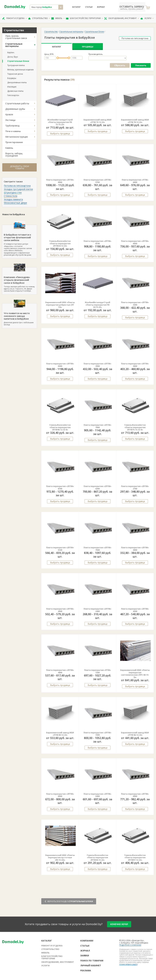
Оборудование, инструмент (122, 18)
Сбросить (120, 65)
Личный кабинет (91, 965)
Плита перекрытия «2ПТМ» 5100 (60, 549)
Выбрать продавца (60, 134)
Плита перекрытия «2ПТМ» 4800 (60, 671)
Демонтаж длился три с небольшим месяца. (19, 315)
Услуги (147, 18)
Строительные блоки (18, 61)
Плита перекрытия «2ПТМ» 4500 (60, 610)
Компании (87, 941)
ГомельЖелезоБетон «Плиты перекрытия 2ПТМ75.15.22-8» (135, 427)
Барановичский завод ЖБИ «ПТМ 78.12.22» (135, 121)
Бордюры (12, 78)
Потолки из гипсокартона (17, 186)
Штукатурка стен (13, 192)
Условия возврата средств (128, 964)
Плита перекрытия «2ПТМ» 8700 (60, 487)
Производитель (96, 54)
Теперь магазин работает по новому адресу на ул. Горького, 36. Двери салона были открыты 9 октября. (19, 280)
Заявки (85, 955)
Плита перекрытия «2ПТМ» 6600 (135, 242)
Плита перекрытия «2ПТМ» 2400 (97, 610)
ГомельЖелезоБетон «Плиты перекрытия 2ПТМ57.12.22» (135, 858)
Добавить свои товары (19, 167)
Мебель (58, 18)
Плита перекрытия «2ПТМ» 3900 (97, 365)
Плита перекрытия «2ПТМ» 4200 (135, 610)
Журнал (101, 7)
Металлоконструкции (17, 137)
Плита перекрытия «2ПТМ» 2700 (135, 487)
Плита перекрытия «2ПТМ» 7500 (97, 549)
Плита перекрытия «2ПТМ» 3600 (135, 365)
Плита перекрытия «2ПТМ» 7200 (97, 734)
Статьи (89, 7)
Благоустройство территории (85, 18)
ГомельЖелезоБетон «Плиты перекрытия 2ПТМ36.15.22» (97, 858)
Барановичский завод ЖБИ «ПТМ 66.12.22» (135, 734)
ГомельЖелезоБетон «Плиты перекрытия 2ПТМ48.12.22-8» (60, 427)
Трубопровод (12, 126)
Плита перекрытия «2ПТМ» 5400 (97, 795)
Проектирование (14, 142)
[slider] (58, 58)
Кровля (9, 114)
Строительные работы (17, 103)
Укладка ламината (13, 199)
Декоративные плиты (17, 82)
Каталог (76, 7)
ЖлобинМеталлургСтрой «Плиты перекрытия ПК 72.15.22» (60, 122)
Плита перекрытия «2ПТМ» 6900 (135, 795)
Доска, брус (13, 57)
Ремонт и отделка (15, 18)
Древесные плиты (15, 91)
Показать (141, 65)
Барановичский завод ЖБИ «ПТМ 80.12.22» (60, 734)
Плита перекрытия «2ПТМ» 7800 (97, 426)
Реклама (86, 970)
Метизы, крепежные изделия (20, 70)
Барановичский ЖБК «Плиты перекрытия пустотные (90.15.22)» (60, 858)
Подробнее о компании (130, 945)
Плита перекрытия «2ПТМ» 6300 (97, 487)
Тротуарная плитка (16, 65)
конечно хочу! (119, 924)
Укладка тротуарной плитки (18, 189)
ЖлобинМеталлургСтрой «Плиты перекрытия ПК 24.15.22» (97, 305)
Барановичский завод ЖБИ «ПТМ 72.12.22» (97, 121)
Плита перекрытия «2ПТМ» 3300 (135, 304)
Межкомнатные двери (15, 203)
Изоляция (12, 87)
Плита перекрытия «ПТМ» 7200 (98, 671)
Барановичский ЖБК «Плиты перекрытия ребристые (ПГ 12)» (60, 305)
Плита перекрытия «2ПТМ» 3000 (135, 549)
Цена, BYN (49, 54)
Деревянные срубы (15, 109)
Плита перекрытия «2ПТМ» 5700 (97, 181)
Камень (9, 148)
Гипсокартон (13, 95)
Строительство (39, 18)
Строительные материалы (14, 45)
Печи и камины (13, 131)
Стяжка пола (11, 196)
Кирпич (11, 52)
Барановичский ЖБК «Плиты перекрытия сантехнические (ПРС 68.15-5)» (135, 674)
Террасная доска (15, 74)
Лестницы (10, 120)
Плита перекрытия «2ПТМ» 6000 (60, 795)
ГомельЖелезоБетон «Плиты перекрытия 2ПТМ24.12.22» (60, 243)
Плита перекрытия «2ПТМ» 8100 (97, 242)
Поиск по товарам (92, 961)
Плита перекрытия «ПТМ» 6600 (135, 181)
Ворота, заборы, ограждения (14, 155)
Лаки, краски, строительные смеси (16, 37)
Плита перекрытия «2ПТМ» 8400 (60, 365)
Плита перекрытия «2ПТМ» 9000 (60, 181)
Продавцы (88, 47)
